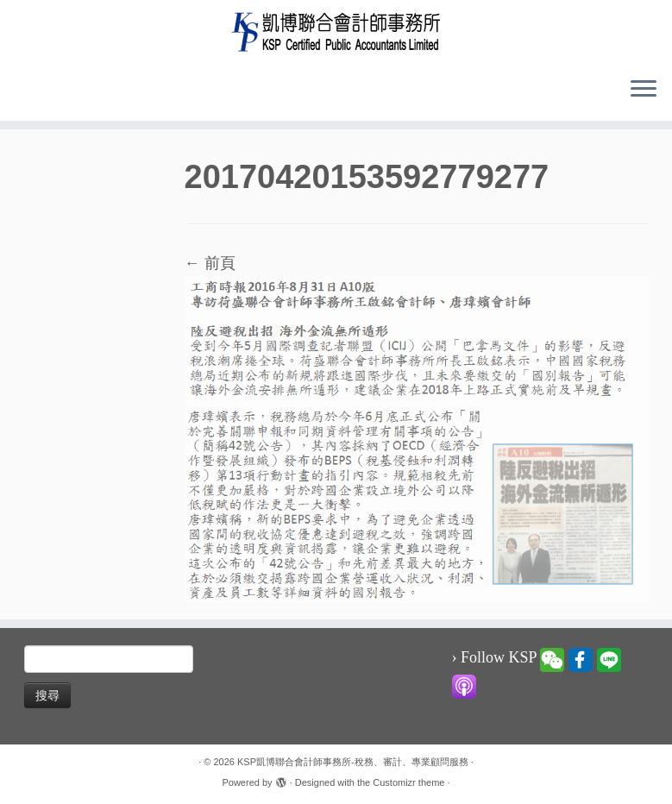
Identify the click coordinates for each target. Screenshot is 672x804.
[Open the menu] (644, 90)
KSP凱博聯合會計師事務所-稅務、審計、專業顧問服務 (353, 762)
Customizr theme (408, 782)
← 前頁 (210, 263)
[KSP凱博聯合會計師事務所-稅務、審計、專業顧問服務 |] (336, 31)
